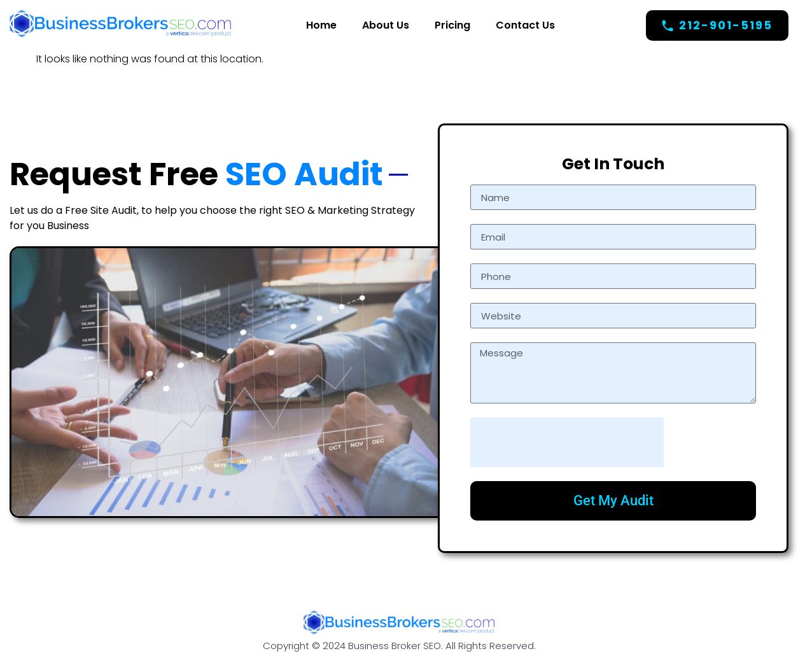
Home (321, 25)
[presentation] (567, 442)
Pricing (452, 25)
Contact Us (525, 25)
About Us (386, 25)
